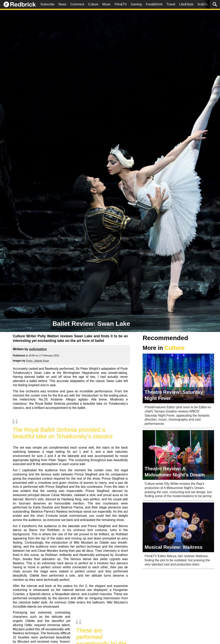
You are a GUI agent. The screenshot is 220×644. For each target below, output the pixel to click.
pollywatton (38, 349)
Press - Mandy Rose (37, 361)
